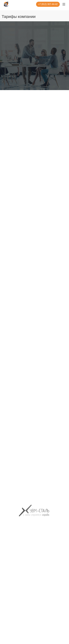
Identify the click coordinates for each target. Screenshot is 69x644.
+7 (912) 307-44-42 (48, 4)
